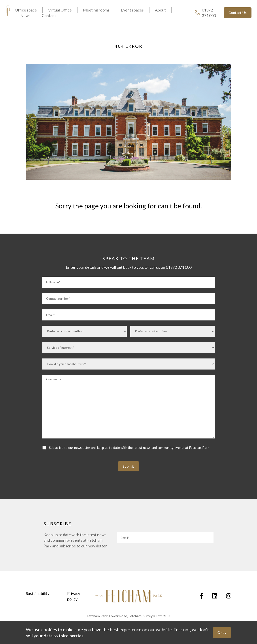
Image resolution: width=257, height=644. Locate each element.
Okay (222, 632)
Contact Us (238, 12)
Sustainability (38, 593)
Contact (49, 15)
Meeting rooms (96, 10)
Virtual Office (60, 10)
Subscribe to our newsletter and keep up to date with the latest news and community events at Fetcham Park (129, 448)
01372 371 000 (205, 13)
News (25, 15)
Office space (26, 10)
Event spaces (132, 10)
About (160, 10)
